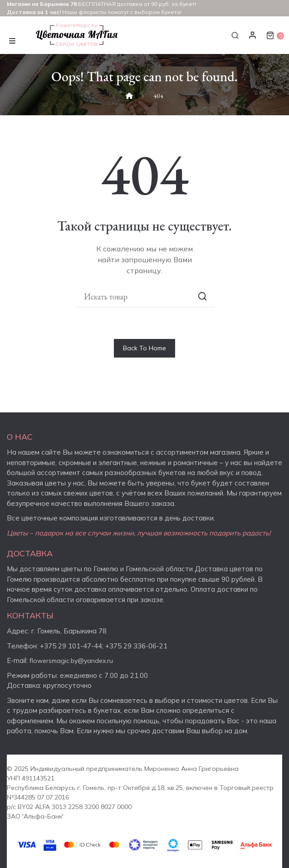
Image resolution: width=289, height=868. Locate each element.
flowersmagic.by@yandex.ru (71, 661)
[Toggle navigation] (12, 40)
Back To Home (144, 348)
